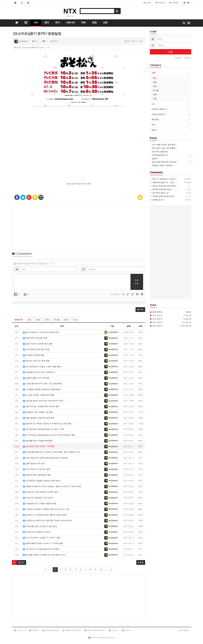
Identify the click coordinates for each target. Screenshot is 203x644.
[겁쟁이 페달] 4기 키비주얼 (36, 378)
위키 (57, 23)
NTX (70, 11)
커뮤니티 (70, 23)
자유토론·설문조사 (159, 109)
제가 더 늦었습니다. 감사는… (164, 179)
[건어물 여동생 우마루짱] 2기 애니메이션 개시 (44, 555)
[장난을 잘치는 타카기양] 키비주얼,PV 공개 (44, 401)
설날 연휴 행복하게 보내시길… (164, 162)
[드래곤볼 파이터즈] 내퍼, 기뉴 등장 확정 (43, 383)
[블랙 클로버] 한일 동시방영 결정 (39, 418)
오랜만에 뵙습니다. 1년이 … (163, 182)
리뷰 (153, 125)
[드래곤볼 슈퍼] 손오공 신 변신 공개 (40, 526)
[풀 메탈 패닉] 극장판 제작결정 (38, 441)
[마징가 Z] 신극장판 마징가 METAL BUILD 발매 (45, 515)
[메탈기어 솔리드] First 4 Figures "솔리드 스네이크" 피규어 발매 (52, 486)
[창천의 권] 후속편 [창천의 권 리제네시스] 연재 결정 (48, 423)
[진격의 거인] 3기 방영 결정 (36, 361)
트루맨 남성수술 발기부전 (162, 196)
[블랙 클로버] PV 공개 (34, 463)
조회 (140, 326)
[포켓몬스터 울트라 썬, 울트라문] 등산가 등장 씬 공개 (48, 520)
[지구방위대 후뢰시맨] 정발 (36, 349)
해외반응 (155, 119)
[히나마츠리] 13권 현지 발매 (37, 469)
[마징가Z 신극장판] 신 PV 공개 (38, 498)
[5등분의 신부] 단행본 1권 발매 (38, 412)
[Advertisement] (79, 228)
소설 (75, 320)
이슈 (36, 23)
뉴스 (153, 104)
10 (101, 570)
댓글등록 (137, 282)
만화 (47, 320)
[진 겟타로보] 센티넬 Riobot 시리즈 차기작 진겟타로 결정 (49, 435)
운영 (94, 23)
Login (170, 52)
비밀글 (115, 294)
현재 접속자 (157, 312)
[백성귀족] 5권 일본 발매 (35, 338)
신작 (153, 73)
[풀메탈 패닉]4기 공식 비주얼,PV (39, 372)
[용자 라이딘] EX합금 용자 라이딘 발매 (41, 406)
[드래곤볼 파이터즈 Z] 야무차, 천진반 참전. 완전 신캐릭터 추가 (52, 452)
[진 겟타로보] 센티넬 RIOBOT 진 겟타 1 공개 (44, 429)
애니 (30, 320)
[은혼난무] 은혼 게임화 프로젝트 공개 (41, 492)
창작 (47, 23)
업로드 (154, 130)
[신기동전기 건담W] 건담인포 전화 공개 (42, 481)
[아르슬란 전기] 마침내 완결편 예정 (40, 503)
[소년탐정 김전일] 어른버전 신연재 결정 (42, 389)
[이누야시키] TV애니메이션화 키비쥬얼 (41, 549)
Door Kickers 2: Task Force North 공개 (41, 332)
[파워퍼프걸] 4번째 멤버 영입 (37, 475)
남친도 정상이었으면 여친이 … (164, 186)
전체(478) (19, 320)
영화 (66, 320)
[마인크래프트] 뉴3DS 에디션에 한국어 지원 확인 (46, 458)
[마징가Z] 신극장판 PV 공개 (37, 532)
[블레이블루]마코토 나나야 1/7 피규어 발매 (43, 543)
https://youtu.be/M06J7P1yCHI (33, 47)
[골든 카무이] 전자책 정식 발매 (38, 344)
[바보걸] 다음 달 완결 (34, 355)
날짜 (129, 326)
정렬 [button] (141, 562)
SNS (83, 23)
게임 (38, 320)
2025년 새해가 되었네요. (162, 165)
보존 (105, 23)
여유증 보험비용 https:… (162, 189)
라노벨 (57, 320)
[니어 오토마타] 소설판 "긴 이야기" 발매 (42, 538)
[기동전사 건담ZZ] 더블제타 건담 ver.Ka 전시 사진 (46, 509)
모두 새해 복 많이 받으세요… (164, 145)
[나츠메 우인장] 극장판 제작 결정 (39, 395)
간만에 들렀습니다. (159, 155)
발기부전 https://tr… (160, 193)
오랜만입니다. (157, 200)
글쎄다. (154, 158)
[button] (140, 310)
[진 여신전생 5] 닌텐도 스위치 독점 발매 (42, 366)
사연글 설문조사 (158, 114)
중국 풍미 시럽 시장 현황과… (164, 148)
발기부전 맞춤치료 (159, 151)
